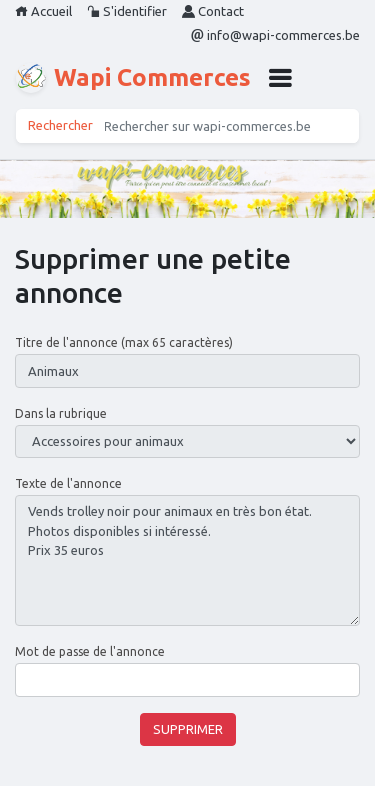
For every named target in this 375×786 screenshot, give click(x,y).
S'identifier (127, 11)
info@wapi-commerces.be (275, 35)
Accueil (43, 11)
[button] (280, 78)
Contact (213, 11)
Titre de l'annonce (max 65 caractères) (124, 342)
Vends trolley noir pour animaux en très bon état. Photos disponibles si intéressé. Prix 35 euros (187, 560)
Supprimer (188, 729)
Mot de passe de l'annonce (90, 651)
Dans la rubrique (61, 413)
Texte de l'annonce (68, 483)
